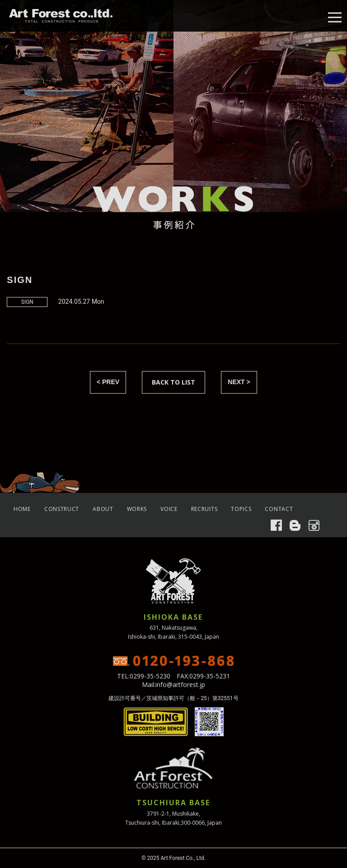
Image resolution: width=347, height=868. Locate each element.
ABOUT (103, 509)
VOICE (169, 509)
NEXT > (239, 382)
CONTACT (279, 509)
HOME (22, 509)
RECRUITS (204, 509)
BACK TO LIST (173, 382)
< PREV (108, 382)
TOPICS (241, 509)
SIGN (27, 302)
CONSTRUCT (62, 509)
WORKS (137, 509)
